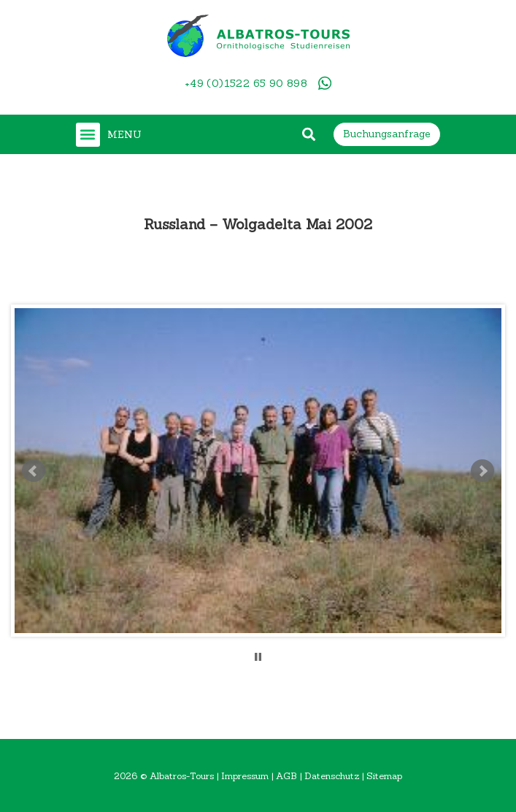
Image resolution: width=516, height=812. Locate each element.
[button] (88, 135)
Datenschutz (332, 775)
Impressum (245, 775)
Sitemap (384, 775)
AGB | (290, 775)
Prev (34, 471)
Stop (258, 657)
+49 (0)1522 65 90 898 (246, 83)
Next (482, 471)
